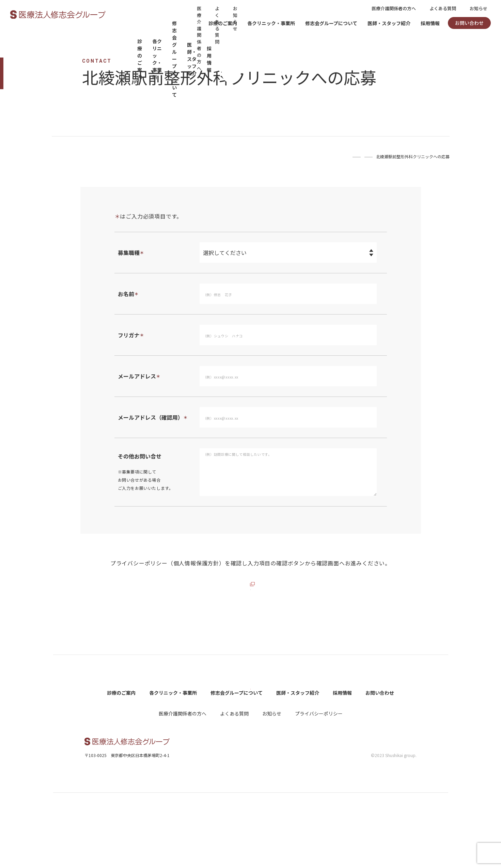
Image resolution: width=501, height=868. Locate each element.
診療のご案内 (223, 23)
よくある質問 (443, 8)
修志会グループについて (331, 23)
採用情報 (430, 23)
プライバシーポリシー (319, 788)
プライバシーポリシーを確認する (247, 584)
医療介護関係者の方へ (394, 8)
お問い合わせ (469, 23)
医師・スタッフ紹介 (389, 23)
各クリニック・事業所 (271, 23)
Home (316, 156)
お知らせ (479, 8)
